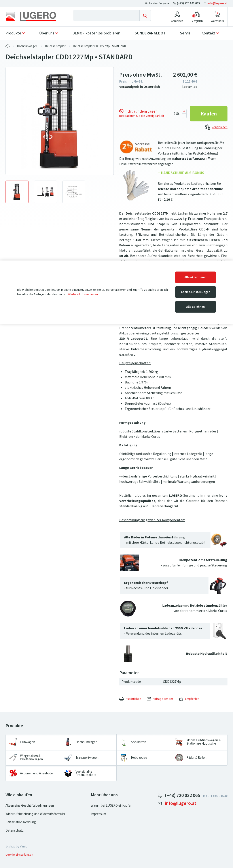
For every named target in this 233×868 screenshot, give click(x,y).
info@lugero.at (216, 3)
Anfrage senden (160, 699)
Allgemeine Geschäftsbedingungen (30, 806)
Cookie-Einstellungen (196, 292)
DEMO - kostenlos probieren (96, 33)
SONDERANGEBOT (150, 33)
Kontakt (208, 33)
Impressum (98, 814)
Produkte (13, 33)
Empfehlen (189, 699)
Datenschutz (15, 830)
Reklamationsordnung (21, 822)
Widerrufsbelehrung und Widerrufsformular (35, 814)
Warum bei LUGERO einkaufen (112, 806)
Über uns (47, 33)
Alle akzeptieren (195, 277)
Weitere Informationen (83, 294)
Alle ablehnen (195, 307)
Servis (185, 33)
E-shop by (16, 846)
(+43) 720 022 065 (187, 3)
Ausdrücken (130, 699)
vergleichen (216, 127)
